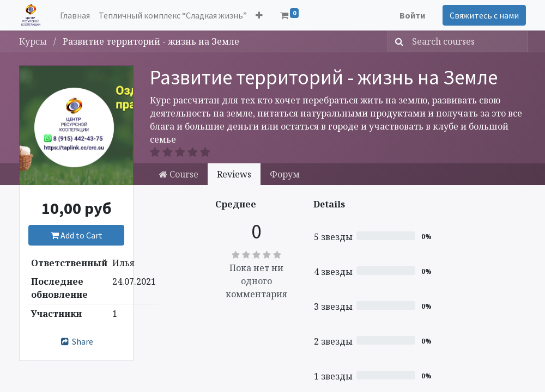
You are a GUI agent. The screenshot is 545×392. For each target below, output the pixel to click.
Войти (412, 15)
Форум (285, 174)
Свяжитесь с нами (484, 15)
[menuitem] (75, 15)
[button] (259, 15)
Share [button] (77, 341)
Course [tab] (179, 174)
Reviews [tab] (234, 174)
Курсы (34, 41)
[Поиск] (397, 41)
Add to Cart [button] (77, 235)
